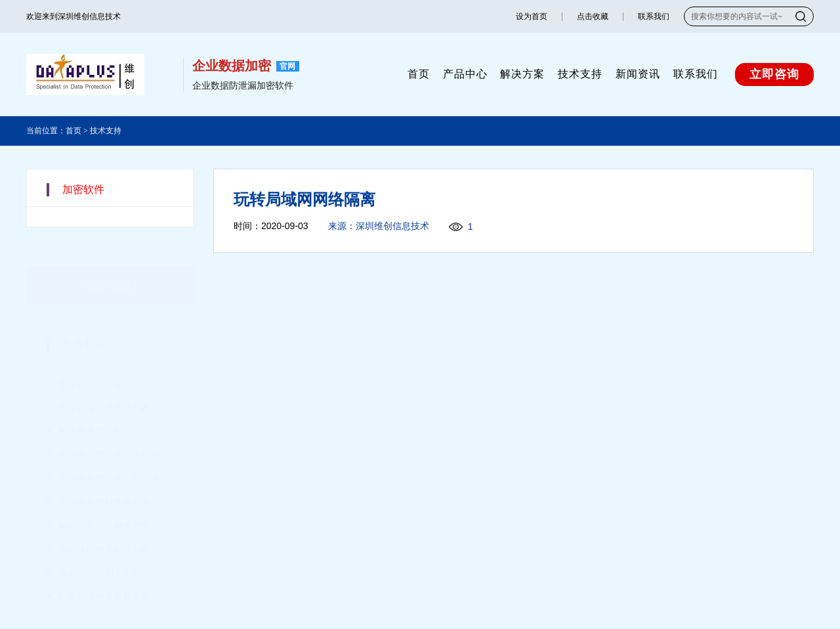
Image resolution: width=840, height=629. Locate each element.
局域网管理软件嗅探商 (104, 483)
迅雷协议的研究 (91, 364)
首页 (419, 74)
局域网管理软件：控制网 (109, 459)
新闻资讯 (638, 74)
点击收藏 (593, 16)
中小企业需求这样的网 (104, 388)
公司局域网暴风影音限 (104, 577)
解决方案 (522, 74)
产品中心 (465, 74)
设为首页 (532, 16)
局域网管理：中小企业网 (109, 435)
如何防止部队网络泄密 (104, 506)
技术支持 (580, 74)
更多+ (163, 326)
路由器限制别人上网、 (104, 553)
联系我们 (654, 16)
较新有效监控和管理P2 (105, 412)
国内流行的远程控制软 (104, 530)
